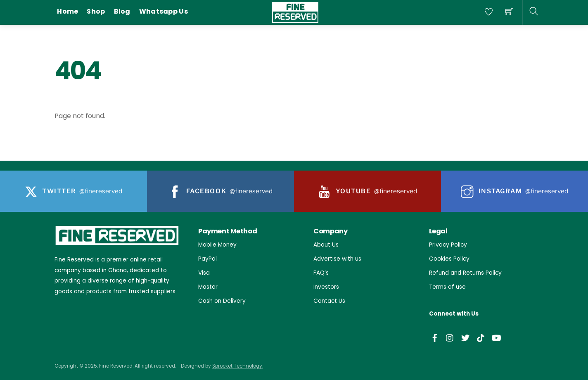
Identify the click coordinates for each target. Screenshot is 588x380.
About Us (326, 245)
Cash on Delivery (222, 301)
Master (208, 287)
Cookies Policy (449, 259)
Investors (326, 287)
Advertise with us (337, 259)
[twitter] (465, 337)
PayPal (207, 259)
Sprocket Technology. (238, 366)
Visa (204, 273)
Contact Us (329, 301)
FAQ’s (321, 273)
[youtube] (496, 337)
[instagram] (450, 337)
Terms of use (447, 287)
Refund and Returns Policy (465, 273)
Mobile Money (217, 245)
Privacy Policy (448, 245)
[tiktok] (481, 337)
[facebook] (435, 337)
